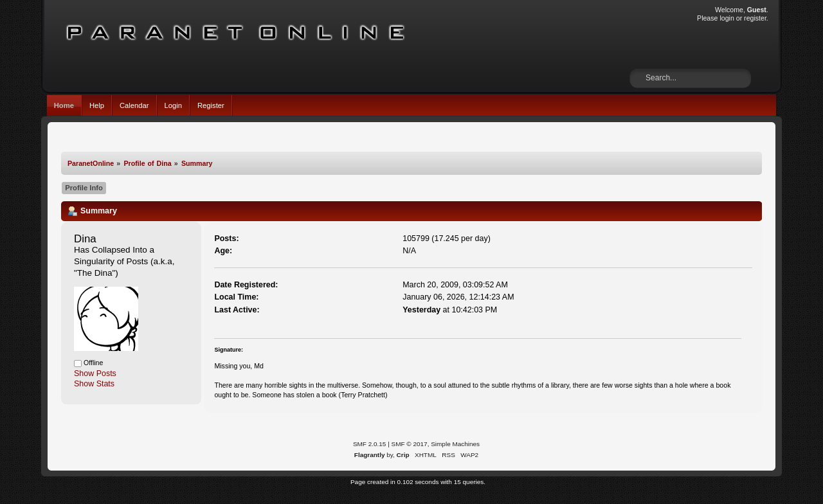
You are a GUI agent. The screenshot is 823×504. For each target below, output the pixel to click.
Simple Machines (455, 444)
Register (211, 105)
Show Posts (95, 373)
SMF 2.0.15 (370, 444)
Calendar (134, 105)
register (755, 18)
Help (97, 105)
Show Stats (94, 384)
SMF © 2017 (410, 444)
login (727, 18)
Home (64, 105)
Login (173, 105)
